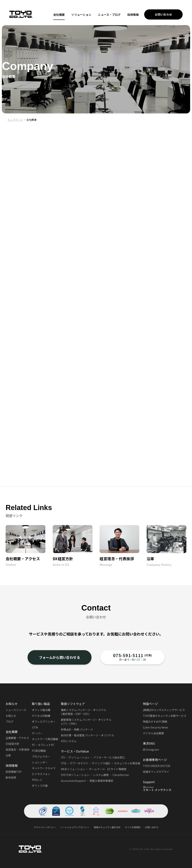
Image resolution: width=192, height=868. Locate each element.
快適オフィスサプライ (156, 772)
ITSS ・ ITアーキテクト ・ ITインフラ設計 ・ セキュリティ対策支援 (101, 763)
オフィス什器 (40, 786)
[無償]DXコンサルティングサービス (164, 710)
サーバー (37, 733)
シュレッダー (40, 762)
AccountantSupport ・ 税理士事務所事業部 (87, 781)
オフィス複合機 (41, 710)
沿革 (8, 755)
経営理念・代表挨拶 (17, 749)
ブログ (10, 722)
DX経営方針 (13, 744)
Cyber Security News (156, 727)
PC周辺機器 (39, 751)
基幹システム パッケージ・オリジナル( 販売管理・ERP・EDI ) (84, 712)
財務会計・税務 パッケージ (77, 729)
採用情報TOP (14, 772)
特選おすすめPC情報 (155, 722)
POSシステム (69, 741)
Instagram (151, 749)
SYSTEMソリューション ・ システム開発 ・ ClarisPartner (95, 775)
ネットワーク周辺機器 (45, 739)
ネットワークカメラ (44, 768)
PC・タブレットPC (43, 745)
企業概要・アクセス (17, 738)
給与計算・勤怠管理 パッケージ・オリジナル (87, 735)
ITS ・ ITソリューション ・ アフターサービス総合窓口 (93, 757)
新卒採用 (11, 777)
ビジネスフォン (41, 774)
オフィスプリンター (44, 722)
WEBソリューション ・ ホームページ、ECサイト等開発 (94, 769)
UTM (35, 727)
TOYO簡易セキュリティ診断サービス (165, 716)
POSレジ (37, 780)
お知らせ (11, 716)
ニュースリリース (16, 710)
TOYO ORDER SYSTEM (156, 766)
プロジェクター (41, 756)
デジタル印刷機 (41, 716)
